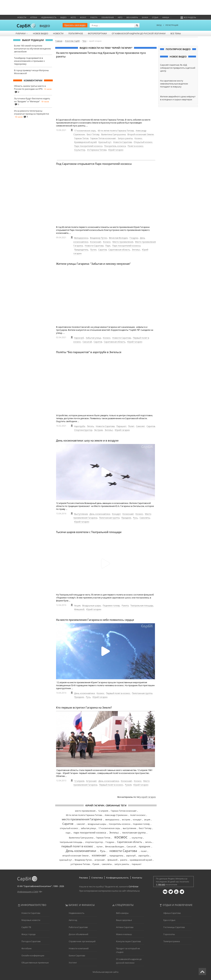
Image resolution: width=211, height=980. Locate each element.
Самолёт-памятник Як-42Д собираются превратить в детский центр (178, 68)
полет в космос (138, 815)
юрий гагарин (149, 797)
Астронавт (91, 781)
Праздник (126, 518)
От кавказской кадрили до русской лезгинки (139, 33)
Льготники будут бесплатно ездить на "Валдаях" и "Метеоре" (32, 100)
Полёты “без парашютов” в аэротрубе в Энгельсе (89, 352)
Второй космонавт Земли (141, 134)
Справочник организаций (82, 941)
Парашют (121, 426)
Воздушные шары (92, 605)
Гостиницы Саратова (174, 927)
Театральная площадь (142, 605)
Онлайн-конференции (33, 955)
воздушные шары (97, 824)
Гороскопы (169, 934)
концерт (137, 819)
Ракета (125, 605)
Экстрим (98, 430)
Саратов (102, 250)
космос (121, 837)
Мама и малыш (124, 934)
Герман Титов (81, 138)
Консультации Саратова (128, 941)
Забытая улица (93, 338)
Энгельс (136, 250)
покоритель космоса (120, 824)
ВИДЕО (45, 26)
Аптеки (34, 17)
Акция (77, 605)
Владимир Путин (99, 238)
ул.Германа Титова (80, 864)
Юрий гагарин (116, 150)
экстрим (126, 819)
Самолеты (145, 518)
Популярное (76, 33)
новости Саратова (123, 851)
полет (144, 851)
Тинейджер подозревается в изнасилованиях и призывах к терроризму (29, 61)
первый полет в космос (77, 846)
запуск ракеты (122, 864)
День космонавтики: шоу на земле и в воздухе (87, 441)
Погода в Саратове (31, 941)
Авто (120, 17)
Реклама (83, 878)
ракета (124, 860)
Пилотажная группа (109, 518)
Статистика (97, 878)
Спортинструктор (83, 430)
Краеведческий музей (85, 142)
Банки (145, 17)
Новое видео (41, 33)
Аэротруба (80, 426)
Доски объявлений (78, 934)
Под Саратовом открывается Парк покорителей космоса (94, 164)
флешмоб (113, 860)
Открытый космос (143, 142)
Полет (131, 426)
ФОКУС (83, 17)
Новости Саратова (122, 142)
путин (99, 846)
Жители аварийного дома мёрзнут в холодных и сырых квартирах (178, 98)
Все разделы (188, 17)
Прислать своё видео (75, 25)
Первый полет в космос (118, 693)
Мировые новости (31, 920)
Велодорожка (81, 238)
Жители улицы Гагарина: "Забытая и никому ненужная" (93, 264)
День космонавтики (100, 514)
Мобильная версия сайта (105, 972)
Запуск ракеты (125, 138)
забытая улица (88, 828)
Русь (135, 518)
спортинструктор (94, 842)
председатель (116, 856)
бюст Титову (145, 828)
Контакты (137, 878)
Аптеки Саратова (125, 927)
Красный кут (105, 142)
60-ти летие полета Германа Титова (116, 131)
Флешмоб (79, 609)
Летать (90, 426)
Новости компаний (79, 948)
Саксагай (87, 342)
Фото (73, 17)
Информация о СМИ (28, 892)
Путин (93, 250)
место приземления (85, 811)
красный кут (66, 860)
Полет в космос (135, 146)
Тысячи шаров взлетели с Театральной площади (89, 532)
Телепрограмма (172, 941)
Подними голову (111, 605)
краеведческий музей (141, 860)
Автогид (73, 920)
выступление (129, 828)
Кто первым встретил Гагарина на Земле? (84, 708)
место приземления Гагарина (82, 819)
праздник (145, 846)
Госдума (134, 238)
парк (68, 833)
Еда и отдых (169, 920)
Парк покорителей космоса (88, 146)
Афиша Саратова (172, 913)
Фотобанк (27, 948)
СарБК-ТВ (26, 927)
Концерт (116, 514)
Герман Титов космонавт (103, 138)
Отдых (155, 17)
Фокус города (28, 934)
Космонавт (96, 242)
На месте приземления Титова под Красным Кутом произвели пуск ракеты (101, 55)
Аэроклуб (79, 338)
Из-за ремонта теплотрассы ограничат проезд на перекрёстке (31, 112)
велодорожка (112, 819)
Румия (128, 785)
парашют (137, 864)
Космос (138, 138)
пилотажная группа (134, 832)
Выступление (81, 514)
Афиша (166, 17)
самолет (81, 824)
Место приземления (123, 242)
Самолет (140, 426)
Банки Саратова (77, 955)
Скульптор (80, 150)
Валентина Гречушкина (113, 134)
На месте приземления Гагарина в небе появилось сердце (95, 620)
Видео (63, 17)
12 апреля (79, 781)
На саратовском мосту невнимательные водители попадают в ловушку (174, 84)
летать (148, 842)
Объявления (108, 17)
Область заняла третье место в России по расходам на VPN (30, 87)
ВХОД (159, 25)
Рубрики (22, 33)
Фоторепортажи (97, 33)
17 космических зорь (85, 131)
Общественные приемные (35, 963)
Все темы (176, 33)
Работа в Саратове (78, 927)
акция (147, 819)
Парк (108, 246)
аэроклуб (131, 856)
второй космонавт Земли (75, 856)
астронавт (100, 860)
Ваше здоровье (124, 920)
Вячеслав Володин (118, 238)
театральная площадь (71, 842)
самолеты (107, 864)
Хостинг (73, 963)
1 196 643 (160, 885)
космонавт (99, 855)
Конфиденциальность (117, 878)
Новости (22, 17)
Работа (94, 17)
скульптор (137, 838)
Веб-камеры (132, 17)
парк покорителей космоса (90, 832)
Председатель (81, 250)
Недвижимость (49, 17)
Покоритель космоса (115, 146)
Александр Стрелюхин (116, 815)
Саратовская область (119, 250)
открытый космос (69, 828)
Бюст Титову (93, 134)
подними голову (141, 824)
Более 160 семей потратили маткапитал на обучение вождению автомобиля (32, 49)
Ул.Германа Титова (97, 150)
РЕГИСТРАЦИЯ (172, 25)
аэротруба (144, 856)
